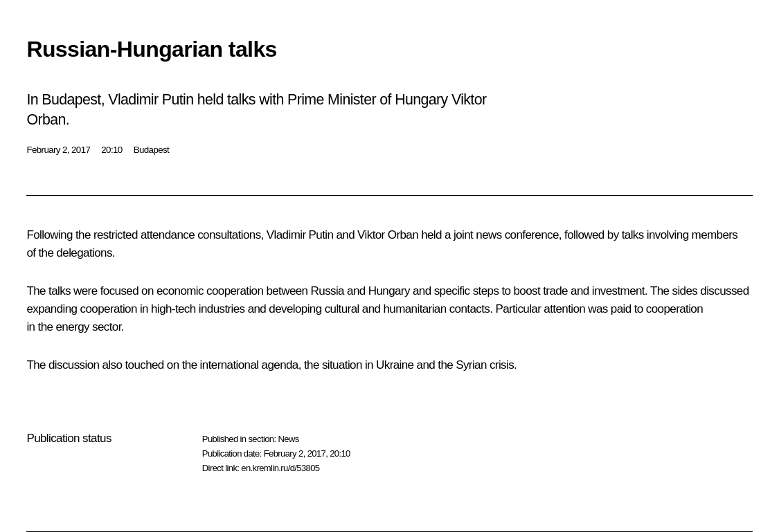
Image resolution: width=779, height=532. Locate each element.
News (288, 439)
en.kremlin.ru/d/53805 (280, 468)
